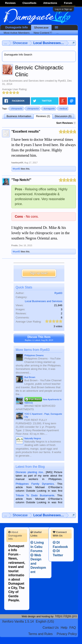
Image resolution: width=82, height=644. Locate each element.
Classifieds (30, 3)
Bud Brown (30, 377)
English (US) (45, 621)
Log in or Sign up (63, 9)
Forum (68, 3)
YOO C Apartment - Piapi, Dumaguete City (43, 415)
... (57, 33)
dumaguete (49, 109)
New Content (43, 33)
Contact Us (51, 628)
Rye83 (62, 81)
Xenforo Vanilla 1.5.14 (18, 621)
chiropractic (16, 109)
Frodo (15, 245)
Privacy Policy (67, 634)
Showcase (41, 28)
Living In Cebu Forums (37, 547)
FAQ (73, 628)
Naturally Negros (33, 438)
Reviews (10, 3)
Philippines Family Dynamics (35, 484)
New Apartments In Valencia (43, 401)
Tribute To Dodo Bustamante (35, 495)
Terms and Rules (40, 634)
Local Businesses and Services (20, 81)
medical (63, 109)
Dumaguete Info (17, 27)
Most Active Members (17, 33)
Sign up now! (39, 273)
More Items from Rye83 (33, 350)
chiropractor (32, 109)
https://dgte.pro (66, 616)
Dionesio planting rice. (30, 472)
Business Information (19, 116)
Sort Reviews (66, 123)
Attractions (50, 3)
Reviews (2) (43, 116)
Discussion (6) (63, 116)
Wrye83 (16, 169)
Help (64, 628)
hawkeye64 (17, 163)
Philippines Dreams (34, 355)
